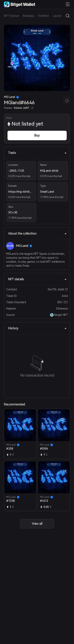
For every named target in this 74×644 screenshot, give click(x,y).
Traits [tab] (37, 153)
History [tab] (37, 328)
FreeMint (43, 16)
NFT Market (11, 16)
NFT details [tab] (37, 279)
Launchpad (60, 16)
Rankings (28, 16)
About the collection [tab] (37, 233)
